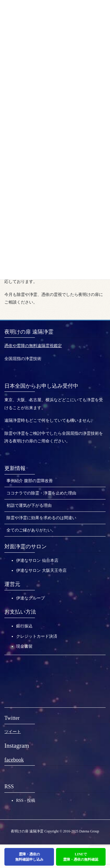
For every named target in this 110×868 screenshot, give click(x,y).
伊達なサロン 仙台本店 (37, 560)
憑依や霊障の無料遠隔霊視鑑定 (33, 346)
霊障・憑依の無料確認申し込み (29, 857)
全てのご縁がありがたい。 (31, 530)
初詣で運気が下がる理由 (29, 505)
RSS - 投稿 (26, 800)
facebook (14, 760)
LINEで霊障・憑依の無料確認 (81, 857)
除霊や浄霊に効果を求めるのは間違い (41, 518)
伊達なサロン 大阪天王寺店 (41, 570)
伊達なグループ (31, 598)
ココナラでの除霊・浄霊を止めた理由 (41, 493)
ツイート (13, 732)
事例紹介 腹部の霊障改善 (30, 481)
